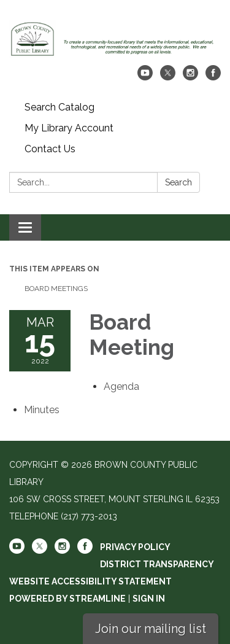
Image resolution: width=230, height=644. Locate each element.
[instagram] (190, 77)
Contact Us (50, 149)
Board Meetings (56, 289)
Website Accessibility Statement (90, 581)
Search (178, 182)
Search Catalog (59, 107)
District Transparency (157, 564)
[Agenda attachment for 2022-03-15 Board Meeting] (121, 386)
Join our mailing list (151, 629)
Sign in (149, 599)
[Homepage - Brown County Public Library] (115, 39)
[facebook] (213, 77)
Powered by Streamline (67, 599)
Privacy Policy (135, 547)
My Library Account (69, 128)
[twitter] (168, 77)
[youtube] (145, 77)
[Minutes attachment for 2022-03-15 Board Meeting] (42, 410)
